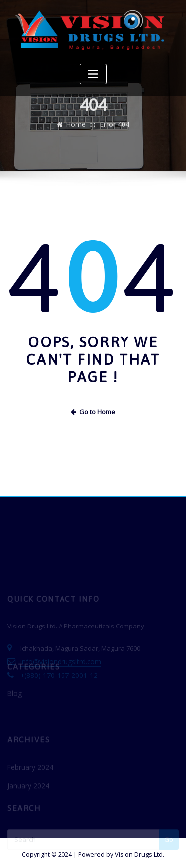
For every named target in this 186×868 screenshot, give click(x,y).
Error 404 (114, 130)
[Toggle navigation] (93, 74)
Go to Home (93, 411)
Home (77, 130)
